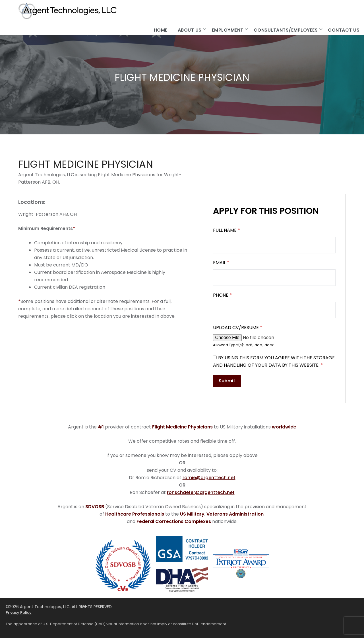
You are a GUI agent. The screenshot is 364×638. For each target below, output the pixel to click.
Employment (228, 30)
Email (221, 263)
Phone (222, 295)
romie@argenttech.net (209, 478)
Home (161, 30)
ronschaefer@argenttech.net (201, 492)
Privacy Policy (19, 613)
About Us (190, 30)
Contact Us (344, 30)
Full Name (227, 230)
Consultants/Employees (286, 30)
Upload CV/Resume (238, 328)
